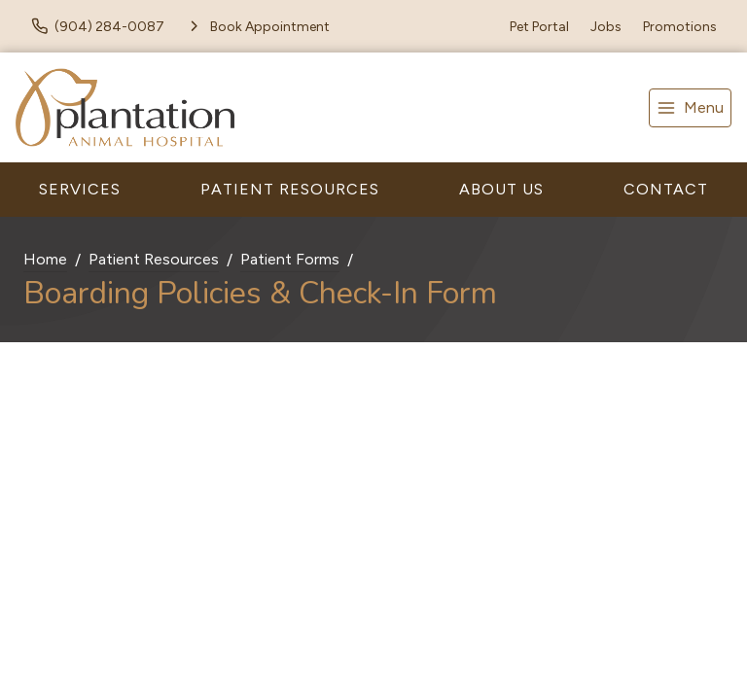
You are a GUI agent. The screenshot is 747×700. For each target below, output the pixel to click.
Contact (666, 189)
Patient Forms (290, 259)
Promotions (680, 27)
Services (80, 189)
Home (45, 259)
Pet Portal (539, 27)
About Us (501, 189)
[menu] (690, 108)
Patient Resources (290, 189)
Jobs (606, 27)
